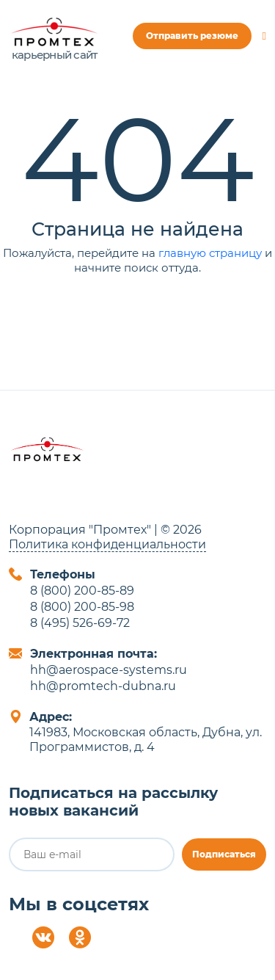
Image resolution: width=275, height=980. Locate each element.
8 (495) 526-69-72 (80, 623)
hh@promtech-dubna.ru (103, 686)
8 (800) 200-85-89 (82, 591)
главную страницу (210, 253)
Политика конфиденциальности (107, 544)
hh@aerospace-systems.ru (109, 670)
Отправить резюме (192, 36)
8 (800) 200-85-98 (82, 607)
